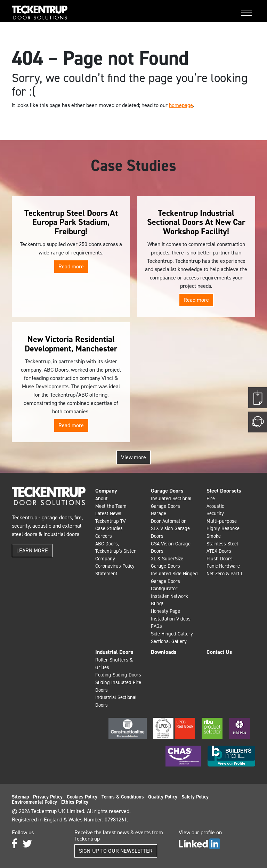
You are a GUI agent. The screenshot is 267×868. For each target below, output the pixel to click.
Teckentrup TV (111, 521)
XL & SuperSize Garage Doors (167, 562)
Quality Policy (163, 797)
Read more (71, 266)
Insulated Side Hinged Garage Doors (174, 577)
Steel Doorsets (224, 491)
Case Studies (109, 528)
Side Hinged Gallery (172, 634)
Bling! (157, 603)
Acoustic (215, 506)
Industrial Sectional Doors (116, 701)
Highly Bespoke (223, 528)
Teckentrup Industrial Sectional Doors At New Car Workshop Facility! (196, 222)
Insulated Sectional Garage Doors (171, 502)
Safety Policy (195, 797)
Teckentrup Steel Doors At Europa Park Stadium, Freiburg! (71, 222)
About (102, 498)
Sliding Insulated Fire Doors (118, 686)
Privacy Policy (48, 797)
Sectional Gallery (169, 641)
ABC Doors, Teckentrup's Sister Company (116, 551)
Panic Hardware (223, 566)
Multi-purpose (222, 521)
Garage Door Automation (169, 517)
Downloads (164, 652)
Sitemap (20, 797)
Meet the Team (111, 506)
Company (106, 491)
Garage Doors (167, 491)
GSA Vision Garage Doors (171, 547)
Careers (104, 536)
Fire (211, 498)
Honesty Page (165, 611)
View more (133, 457)
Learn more (32, 550)
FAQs (156, 626)
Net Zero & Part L (225, 574)
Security (215, 513)
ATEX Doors (219, 551)
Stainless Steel (222, 544)
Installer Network (169, 596)
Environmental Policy (34, 802)
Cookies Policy (82, 797)
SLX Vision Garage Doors (170, 532)
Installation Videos (171, 619)
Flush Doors (220, 559)
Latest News (108, 513)
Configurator (164, 589)
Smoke (214, 536)
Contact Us (219, 652)
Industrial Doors (114, 652)
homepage (181, 105)
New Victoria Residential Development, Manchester (71, 344)
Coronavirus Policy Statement (115, 570)
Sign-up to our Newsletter (116, 851)
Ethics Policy (75, 802)
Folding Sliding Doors (118, 675)
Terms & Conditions (123, 797)
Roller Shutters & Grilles (114, 664)
